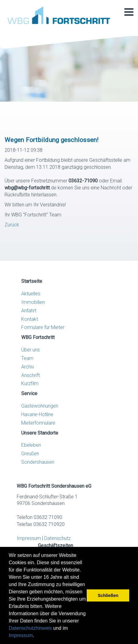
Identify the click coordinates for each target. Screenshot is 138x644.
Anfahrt (29, 311)
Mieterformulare (38, 423)
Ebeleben (31, 445)
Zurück (12, 225)
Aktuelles (31, 294)
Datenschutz (57, 538)
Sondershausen (38, 462)
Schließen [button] (108, 595)
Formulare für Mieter (43, 327)
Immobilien (33, 302)
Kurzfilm (30, 383)
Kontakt (30, 319)
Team (27, 358)
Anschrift (30, 375)
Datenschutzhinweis (30, 628)
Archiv (28, 367)
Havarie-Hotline (37, 414)
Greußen (30, 454)
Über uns (30, 350)
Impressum (21, 635)
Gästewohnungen (40, 406)
